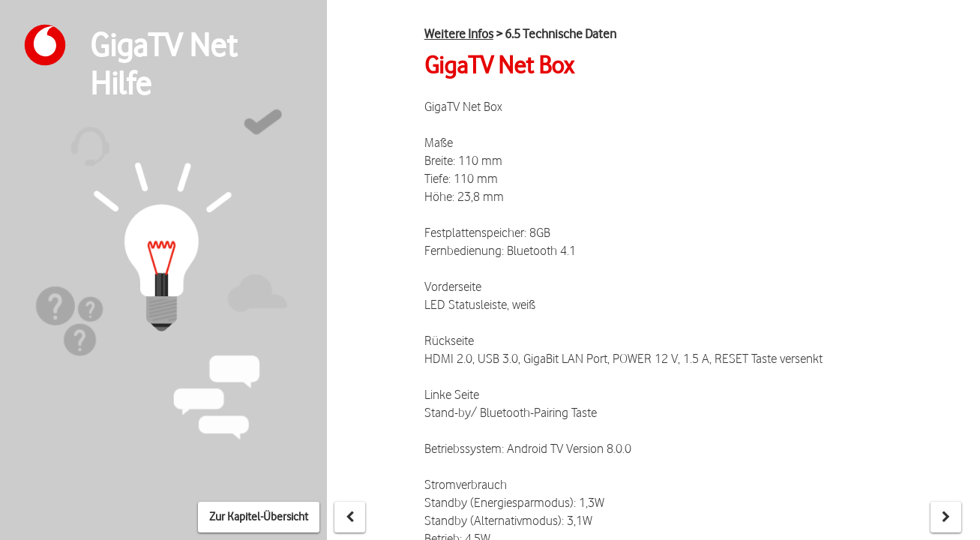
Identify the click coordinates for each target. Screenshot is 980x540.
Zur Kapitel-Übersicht (259, 517)
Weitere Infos (459, 34)
